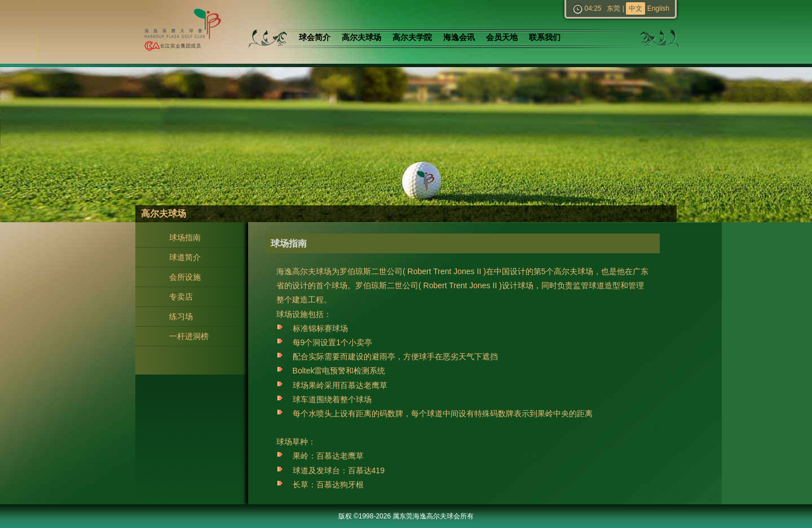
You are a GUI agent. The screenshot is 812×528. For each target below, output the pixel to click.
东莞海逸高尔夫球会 (180, 32)
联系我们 (545, 38)
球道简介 (185, 257)
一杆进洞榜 (189, 336)
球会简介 (315, 38)
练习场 (181, 316)
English (658, 8)
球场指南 (185, 237)
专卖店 (181, 297)
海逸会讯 (459, 38)
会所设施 (185, 277)
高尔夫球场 (361, 38)
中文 (636, 8)
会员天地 (502, 38)
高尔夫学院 (412, 38)
